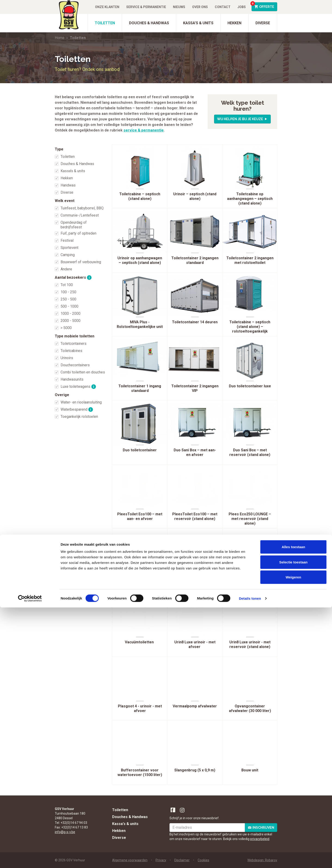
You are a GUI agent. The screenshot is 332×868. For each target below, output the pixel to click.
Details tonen (250, 859)
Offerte (263, 5)
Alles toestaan (293, 807)
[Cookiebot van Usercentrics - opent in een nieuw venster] (30, 859)
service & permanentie (144, 130)
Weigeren (293, 838)
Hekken (234, 23)
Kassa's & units (198, 23)
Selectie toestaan (294, 823)
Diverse (263, 23)
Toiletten (105, 23)
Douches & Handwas (149, 23)
